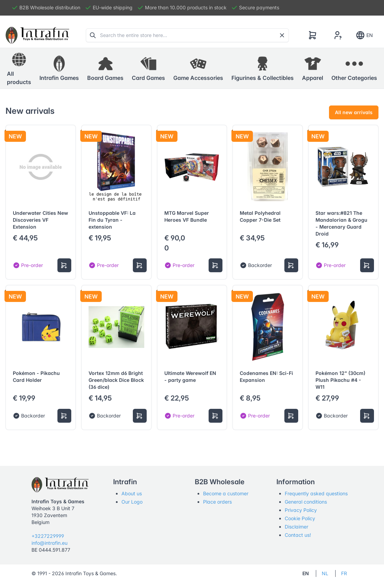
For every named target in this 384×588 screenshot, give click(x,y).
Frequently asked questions (316, 493)
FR (344, 573)
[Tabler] (37, 35)
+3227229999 (48, 536)
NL (325, 573)
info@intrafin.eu (49, 543)
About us (132, 493)
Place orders (217, 502)
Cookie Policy (300, 518)
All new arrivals (354, 112)
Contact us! (298, 535)
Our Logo (132, 502)
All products (19, 68)
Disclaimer (296, 527)
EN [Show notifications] (364, 35)
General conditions (306, 502)
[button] (59, 68)
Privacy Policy (301, 510)
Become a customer (226, 493)
